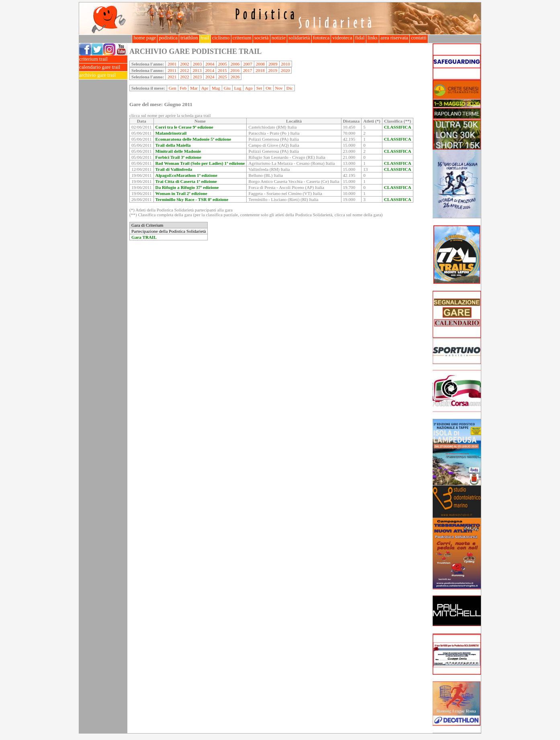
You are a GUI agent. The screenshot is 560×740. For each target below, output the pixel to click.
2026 (235, 77)
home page (145, 38)
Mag (216, 88)
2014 (210, 70)
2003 (197, 64)
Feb (183, 88)
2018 (260, 70)
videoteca (342, 38)
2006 (235, 64)
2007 (247, 64)
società (262, 38)
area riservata (394, 38)
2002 (185, 64)
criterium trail (103, 59)
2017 (247, 70)
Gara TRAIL (144, 237)
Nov (279, 88)
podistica (168, 38)
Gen (173, 88)
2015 (222, 70)
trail (205, 38)
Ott (268, 88)
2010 (286, 64)
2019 (273, 70)
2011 (172, 70)
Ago (249, 88)
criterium (242, 38)
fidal (360, 38)
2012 (184, 70)
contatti (419, 38)
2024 (210, 77)
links (373, 38)
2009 (273, 64)
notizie (279, 38)
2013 (197, 70)
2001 (172, 64)
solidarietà (299, 38)
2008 (260, 64)
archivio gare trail (103, 75)
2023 (197, 77)
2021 (172, 77)
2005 (223, 64)
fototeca (321, 38)
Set (259, 88)
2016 (235, 70)
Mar (194, 88)
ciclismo (221, 38)
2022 (185, 77)
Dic (290, 88)
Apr (205, 88)
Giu (227, 88)
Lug (238, 88)
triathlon (189, 38)
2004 (210, 64)
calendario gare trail (103, 67)
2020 (285, 70)
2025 (223, 77)
